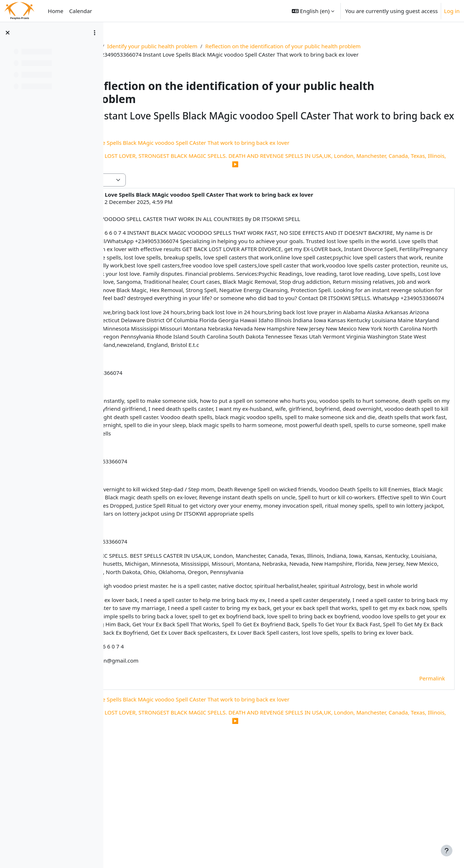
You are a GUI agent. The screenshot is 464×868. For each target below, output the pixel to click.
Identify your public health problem (195, 46)
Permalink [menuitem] (416, 785)
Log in (452, 11)
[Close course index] (8, 33)
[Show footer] (447, 851)
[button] (313, 11)
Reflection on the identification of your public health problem (326, 46)
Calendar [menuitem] (81, 11)
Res (138, 46)
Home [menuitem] (56, 11)
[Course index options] (95, 33)
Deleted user (163, 202)
